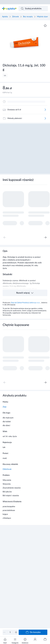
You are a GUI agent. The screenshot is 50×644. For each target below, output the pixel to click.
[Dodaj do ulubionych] (45, 26)
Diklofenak (7, 469)
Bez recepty (28, 17)
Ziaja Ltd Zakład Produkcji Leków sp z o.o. (26, 303)
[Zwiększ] (16, 632)
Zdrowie (15, 17)
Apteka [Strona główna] (5, 17)
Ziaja (5, 407)
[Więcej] (45, 110)
